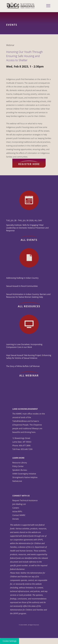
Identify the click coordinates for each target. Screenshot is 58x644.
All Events (29, 240)
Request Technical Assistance (25, 500)
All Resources (29, 306)
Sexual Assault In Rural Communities (22, 286)
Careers (16, 508)
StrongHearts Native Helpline (25, 477)
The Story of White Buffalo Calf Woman (23, 366)
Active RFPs (17, 512)
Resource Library (20, 463)
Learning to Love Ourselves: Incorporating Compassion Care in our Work (24, 346)
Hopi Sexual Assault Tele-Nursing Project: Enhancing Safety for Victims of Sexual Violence (29, 357)
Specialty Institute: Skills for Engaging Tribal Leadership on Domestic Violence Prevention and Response (27, 228)
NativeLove (17, 481)
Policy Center (18, 466)
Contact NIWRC (19, 515)
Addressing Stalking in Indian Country (22, 278)
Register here (29, 164)
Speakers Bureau (20, 470)
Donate (16, 519)
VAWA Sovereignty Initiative (24, 474)
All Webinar (29, 376)
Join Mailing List (19, 504)
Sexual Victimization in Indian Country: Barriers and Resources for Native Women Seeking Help (28, 296)
